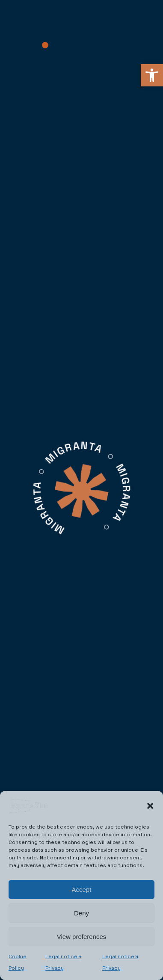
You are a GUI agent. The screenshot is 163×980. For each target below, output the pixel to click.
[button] (150, 806)
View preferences (82, 937)
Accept (82, 890)
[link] (152, 75)
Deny (81, 913)
